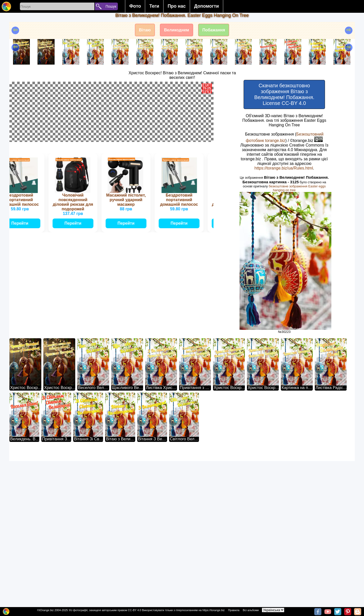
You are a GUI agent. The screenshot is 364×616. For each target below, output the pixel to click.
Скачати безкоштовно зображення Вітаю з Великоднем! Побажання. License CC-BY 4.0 (284, 94)
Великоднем (177, 30)
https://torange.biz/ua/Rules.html (284, 168)
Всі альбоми (251, 610)
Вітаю (145, 30)
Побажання (214, 30)
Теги (154, 6)
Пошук (111, 6)
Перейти (22, 469)
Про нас (177, 6)
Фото (135, 6)
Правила (234, 610)
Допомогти (206, 6)
